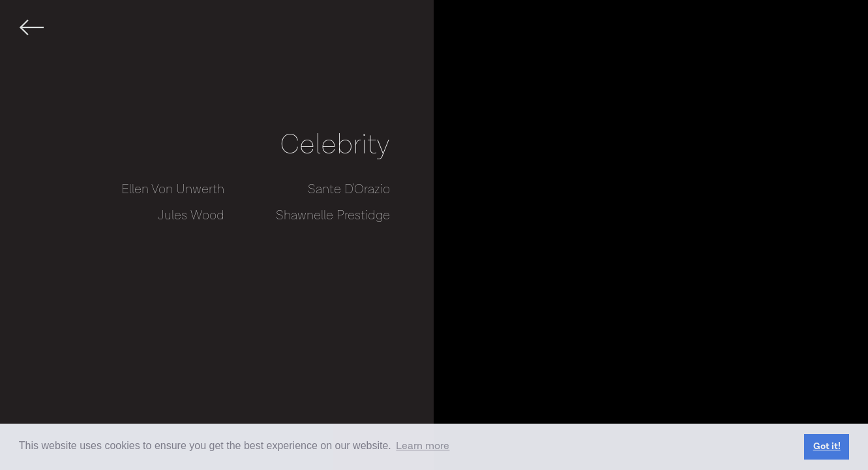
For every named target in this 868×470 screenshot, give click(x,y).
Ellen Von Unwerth (173, 189)
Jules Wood (191, 215)
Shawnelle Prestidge (333, 215)
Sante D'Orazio (349, 189)
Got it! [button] (827, 446)
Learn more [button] (423, 446)
